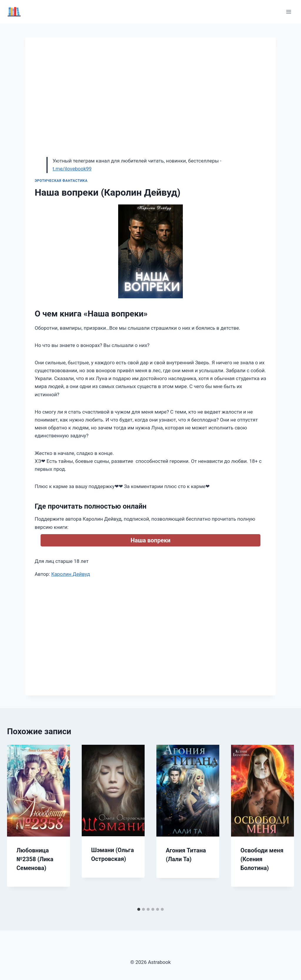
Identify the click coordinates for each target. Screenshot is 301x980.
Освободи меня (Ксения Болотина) (262, 859)
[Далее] (283, 825)
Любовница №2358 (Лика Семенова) (35, 859)
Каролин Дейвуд (71, 574)
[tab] (139, 909)
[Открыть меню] (289, 12)
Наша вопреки (150, 540)
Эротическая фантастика (61, 181)
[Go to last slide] (18, 825)
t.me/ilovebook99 (72, 169)
